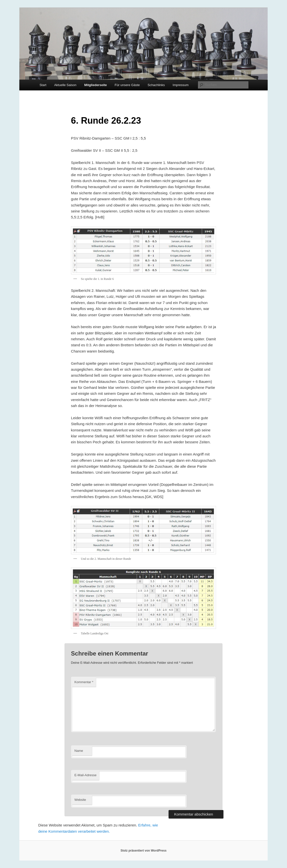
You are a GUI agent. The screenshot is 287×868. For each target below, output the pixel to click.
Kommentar (84, 682)
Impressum (180, 85)
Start (43, 85)
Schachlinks (156, 85)
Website (80, 800)
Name (79, 751)
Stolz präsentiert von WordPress (143, 851)
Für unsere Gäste (127, 85)
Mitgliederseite (95, 85)
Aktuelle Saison (65, 85)
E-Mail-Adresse (86, 775)
